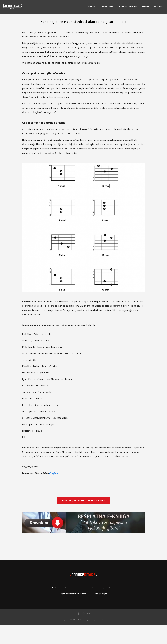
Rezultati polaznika (128, 6)
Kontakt (158, 6)
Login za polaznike (108, 588)
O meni (146, 6)
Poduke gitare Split (100, 594)
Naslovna (92, 6)
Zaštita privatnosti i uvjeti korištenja (74, 594)
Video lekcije (108, 6)
